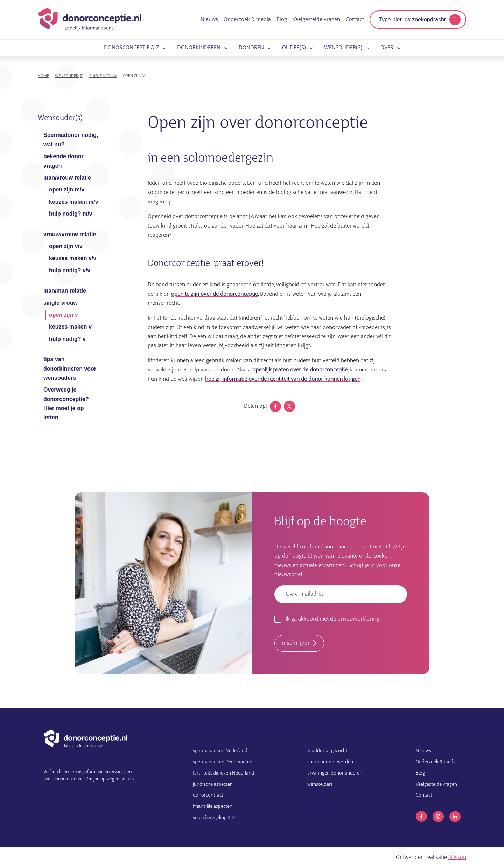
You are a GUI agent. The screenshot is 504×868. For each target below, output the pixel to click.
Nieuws (209, 20)
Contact (355, 20)
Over (387, 48)
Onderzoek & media (247, 20)
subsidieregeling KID (214, 818)
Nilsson (457, 857)
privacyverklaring (358, 619)
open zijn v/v (66, 246)
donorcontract (208, 795)
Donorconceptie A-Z (131, 48)
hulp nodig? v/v (70, 270)
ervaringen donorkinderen (335, 773)
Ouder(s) (294, 48)
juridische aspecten (213, 785)
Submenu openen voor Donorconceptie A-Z (163, 48)
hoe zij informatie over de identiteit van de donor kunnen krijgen (283, 379)
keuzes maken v (70, 327)
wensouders (320, 785)
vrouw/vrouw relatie (70, 234)
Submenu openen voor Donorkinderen (225, 48)
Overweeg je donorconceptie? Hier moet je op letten (66, 404)
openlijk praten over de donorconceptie (300, 370)
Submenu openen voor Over (398, 48)
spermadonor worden (330, 762)
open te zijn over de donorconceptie (215, 294)
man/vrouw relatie (67, 178)
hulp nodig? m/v (71, 214)
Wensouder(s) (343, 48)
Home (43, 76)
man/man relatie (65, 291)
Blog (282, 20)
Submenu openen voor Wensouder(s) (366, 48)
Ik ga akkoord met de (332, 619)
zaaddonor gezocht (327, 751)
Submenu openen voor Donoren (268, 48)
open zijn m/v (67, 190)
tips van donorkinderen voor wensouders (70, 369)
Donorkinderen (199, 48)
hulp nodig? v (67, 339)
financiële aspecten (213, 807)
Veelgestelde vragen (316, 20)
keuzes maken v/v (73, 258)
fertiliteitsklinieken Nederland (223, 773)
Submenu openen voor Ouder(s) (310, 48)
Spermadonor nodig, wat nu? (71, 139)
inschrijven (296, 643)
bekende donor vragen (64, 161)
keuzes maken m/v (74, 202)
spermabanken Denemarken (223, 762)
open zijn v (64, 315)
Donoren (251, 48)
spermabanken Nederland (220, 751)
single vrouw (103, 76)
